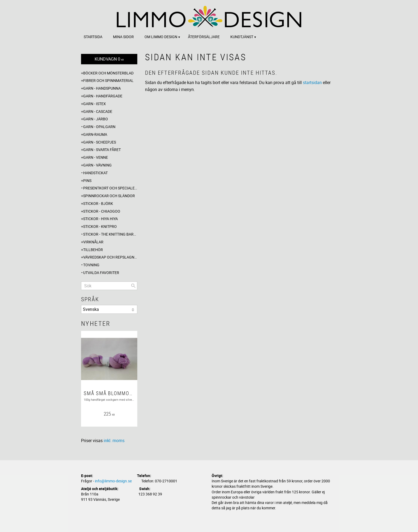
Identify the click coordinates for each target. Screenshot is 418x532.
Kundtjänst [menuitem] (242, 37)
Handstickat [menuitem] (95, 173)
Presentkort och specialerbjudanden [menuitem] (110, 188)
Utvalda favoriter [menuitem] (101, 273)
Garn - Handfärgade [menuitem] (103, 96)
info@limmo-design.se (113, 481)
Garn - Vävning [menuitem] (97, 165)
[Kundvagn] (109, 59)
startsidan (312, 82)
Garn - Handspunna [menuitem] (102, 88)
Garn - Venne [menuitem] (96, 157)
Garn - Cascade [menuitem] (98, 111)
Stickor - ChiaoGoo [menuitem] (102, 211)
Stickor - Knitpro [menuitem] (100, 226)
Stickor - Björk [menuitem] (98, 203)
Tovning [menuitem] (91, 265)
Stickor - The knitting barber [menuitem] (110, 234)
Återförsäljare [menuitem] (204, 37)
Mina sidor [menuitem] (123, 37)
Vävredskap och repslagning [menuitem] (110, 257)
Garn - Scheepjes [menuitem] (100, 142)
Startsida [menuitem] (93, 37)
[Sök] (133, 286)
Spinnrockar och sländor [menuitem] (109, 196)
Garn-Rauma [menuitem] (95, 134)
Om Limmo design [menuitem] (161, 37)
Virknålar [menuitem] (93, 242)
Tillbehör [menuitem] (93, 250)
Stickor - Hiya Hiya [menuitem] (101, 219)
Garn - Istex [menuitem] (95, 104)
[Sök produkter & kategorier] (109, 286)
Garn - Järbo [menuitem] (96, 119)
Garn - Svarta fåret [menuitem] (102, 150)
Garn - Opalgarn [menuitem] (99, 127)
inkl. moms (114, 440)
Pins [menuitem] (87, 180)
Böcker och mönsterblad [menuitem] (108, 73)
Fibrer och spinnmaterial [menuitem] (108, 80)
